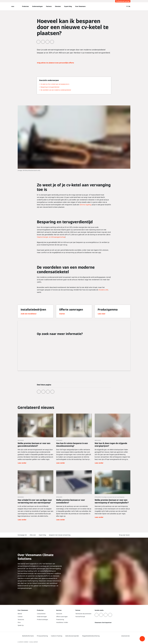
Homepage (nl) (22, 535)
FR (127, 6)
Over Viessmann (80, 6)
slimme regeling (86, 205)
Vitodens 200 (103, 290)
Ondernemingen (37, 6)
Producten (25, 6)
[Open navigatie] (13, 6)
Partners (49, 6)
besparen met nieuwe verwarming (60, 535)
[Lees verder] (35, 439)
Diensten (58, 6)
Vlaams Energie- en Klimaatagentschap (51, 237)
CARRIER (35, 642)
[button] (142, 639)
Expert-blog (68, 6)
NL (129, 6)
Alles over (33, 535)
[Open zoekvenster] (123, 6)
